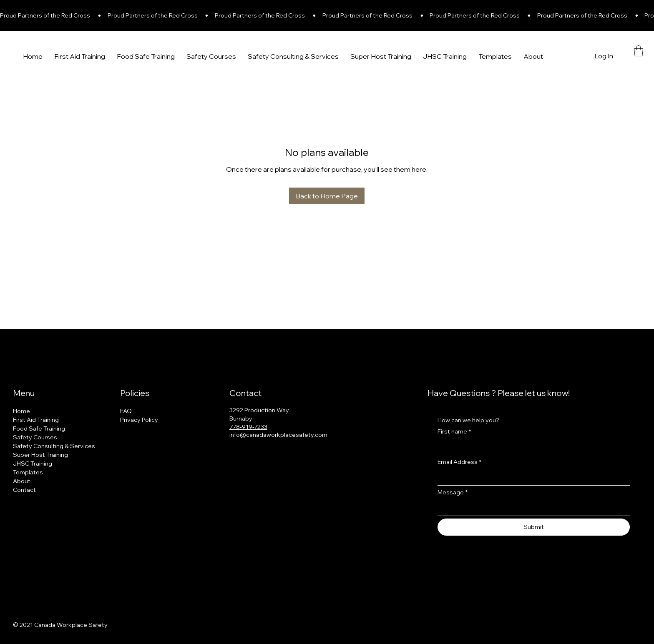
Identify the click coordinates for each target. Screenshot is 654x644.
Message (453, 492)
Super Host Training (40, 455)
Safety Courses (35, 437)
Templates (28, 472)
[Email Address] (531, 477)
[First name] (531, 447)
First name (454, 432)
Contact (24, 490)
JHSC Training (33, 464)
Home (21, 411)
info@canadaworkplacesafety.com (278, 435)
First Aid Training (36, 420)
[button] (639, 51)
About (22, 481)
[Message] (531, 508)
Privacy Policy (139, 420)
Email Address (459, 462)
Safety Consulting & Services (54, 446)
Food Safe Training (39, 428)
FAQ (126, 411)
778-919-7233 (248, 427)
